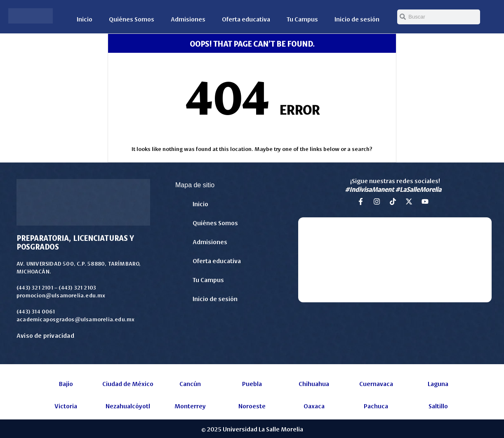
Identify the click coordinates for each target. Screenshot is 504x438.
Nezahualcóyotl (128, 406)
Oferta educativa (246, 19)
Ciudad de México (128, 383)
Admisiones (188, 19)
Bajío (66, 383)
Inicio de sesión (357, 19)
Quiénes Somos (132, 19)
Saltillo (438, 406)
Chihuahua (314, 383)
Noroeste (252, 406)
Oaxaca (314, 406)
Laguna (438, 383)
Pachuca (376, 406)
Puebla (252, 383)
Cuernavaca (376, 383)
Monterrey (190, 406)
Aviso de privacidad (45, 335)
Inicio (85, 19)
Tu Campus (302, 19)
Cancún (190, 383)
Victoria (66, 406)
